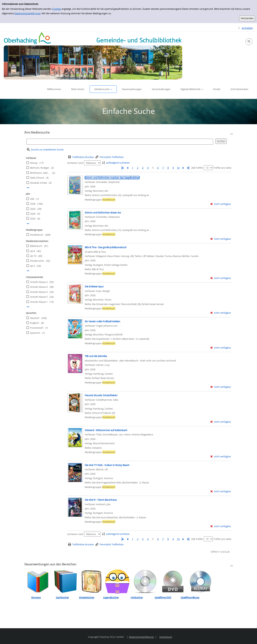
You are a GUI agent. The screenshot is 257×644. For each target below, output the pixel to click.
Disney (34, 163)
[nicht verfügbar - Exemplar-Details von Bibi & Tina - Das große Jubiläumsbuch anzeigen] (221, 278)
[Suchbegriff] (120, 142)
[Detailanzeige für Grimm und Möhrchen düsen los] (103, 213)
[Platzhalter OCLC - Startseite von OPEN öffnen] (93, 56)
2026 (33, 204)
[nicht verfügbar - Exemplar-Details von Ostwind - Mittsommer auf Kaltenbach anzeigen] (221, 457)
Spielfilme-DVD (163, 597)
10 (178, 168)
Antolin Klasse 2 (39, 282)
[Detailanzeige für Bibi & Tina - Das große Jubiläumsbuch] (106, 247)
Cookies (57, 9)
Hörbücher (137, 597)
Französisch (37, 328)
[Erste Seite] (123, 168)
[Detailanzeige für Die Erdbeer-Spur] (94, 286)
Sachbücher (62, 597)
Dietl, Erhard (37, 178)
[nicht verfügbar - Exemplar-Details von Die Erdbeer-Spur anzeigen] (221, 313)
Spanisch (35, 333)
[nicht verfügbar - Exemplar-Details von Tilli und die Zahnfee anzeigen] (221, 387)
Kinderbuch (37, 235)
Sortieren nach (75, 163)
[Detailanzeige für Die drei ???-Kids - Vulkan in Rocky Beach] (107, 465)
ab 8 (33, 251)
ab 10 (33, 256)
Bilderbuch (36, 246)
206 (32, 199)
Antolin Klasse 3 (39, 292)
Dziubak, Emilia (39, 183)
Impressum (166, 637)
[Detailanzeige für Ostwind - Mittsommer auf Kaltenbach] (106, 430)
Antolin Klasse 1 (39, 302)
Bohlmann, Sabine (40, 173)
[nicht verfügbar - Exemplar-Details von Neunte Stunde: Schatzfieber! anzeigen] (221, 422)
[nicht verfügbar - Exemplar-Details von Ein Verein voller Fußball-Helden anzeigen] (221, 348)
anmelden (247, 28)
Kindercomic (37, 261)
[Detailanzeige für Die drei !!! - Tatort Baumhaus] (101, 500)
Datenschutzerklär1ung (27, 13)
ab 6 (33, 266)
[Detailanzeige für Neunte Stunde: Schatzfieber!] (101, 395)
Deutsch (35, 318)
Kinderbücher (87, 597)
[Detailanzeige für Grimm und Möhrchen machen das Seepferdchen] (112, 178)
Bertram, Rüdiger (40, 168)
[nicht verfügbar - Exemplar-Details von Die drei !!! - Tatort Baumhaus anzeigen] (221, 526)
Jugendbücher (111, 597)
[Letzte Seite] (188, 168)
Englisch (35, 323)
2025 (33, 209)
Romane (36, 597)
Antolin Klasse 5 (39, 297)
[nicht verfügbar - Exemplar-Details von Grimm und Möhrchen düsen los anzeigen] (221, 239)
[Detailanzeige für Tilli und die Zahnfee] (96, 356)
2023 (33, 219)
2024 (33, 214)
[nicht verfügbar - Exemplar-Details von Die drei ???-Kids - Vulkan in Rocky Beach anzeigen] (221, 491)
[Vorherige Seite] (128, 168)
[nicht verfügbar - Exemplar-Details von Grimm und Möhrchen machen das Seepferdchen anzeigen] (221, 204)
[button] (249, 42)
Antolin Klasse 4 (39, 287)
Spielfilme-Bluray (190, 597)
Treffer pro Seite (222, 168)
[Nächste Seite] (183, 168)
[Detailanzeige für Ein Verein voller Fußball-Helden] (102, 321)
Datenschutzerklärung (141, 637)
